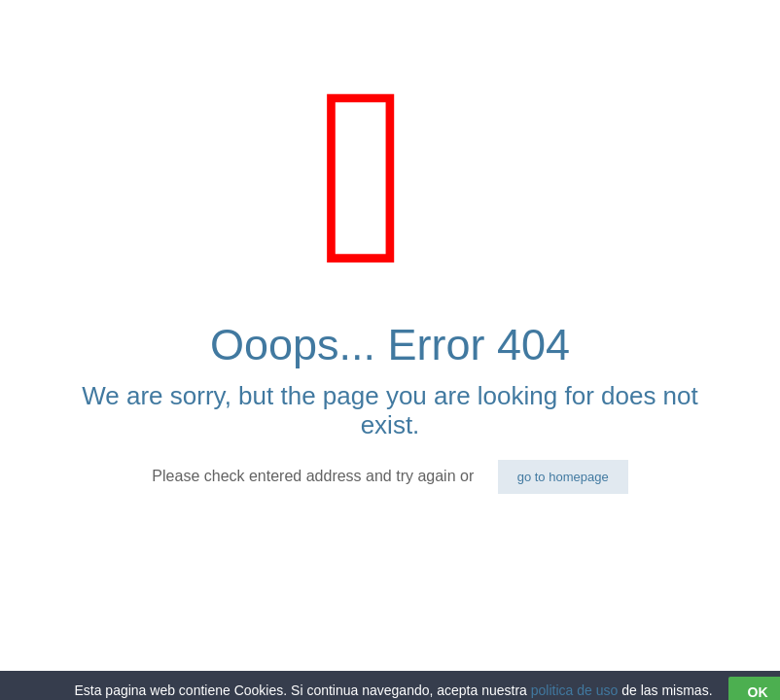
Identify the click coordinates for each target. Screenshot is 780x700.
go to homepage (563, 477)
